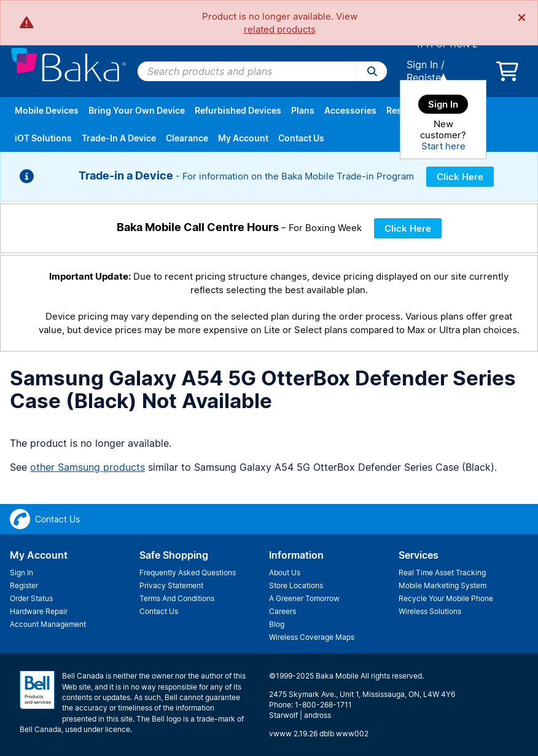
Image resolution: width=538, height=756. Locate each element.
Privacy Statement (171, 585)
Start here (443, 146)
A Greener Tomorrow (304, 598)
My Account (243, 138)
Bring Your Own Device (137, 110)
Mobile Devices (47, 110)
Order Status (31, 598)
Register (426, 77)
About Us (285, 573)
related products (280, 29)
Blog (277, 624)
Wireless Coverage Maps (312, 637)
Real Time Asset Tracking (442, 573)
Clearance (187, 138)
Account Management (48, 624)
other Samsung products (88, 467)
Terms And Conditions (177, 598)
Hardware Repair (39, 611)
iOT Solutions (43, 138)
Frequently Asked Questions (188, 573)
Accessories (350, 110)
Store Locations (296, 585)
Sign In (422, 65)
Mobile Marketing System (442, 585)
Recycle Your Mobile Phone (446, 598)
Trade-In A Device (119, 138)
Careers (283, 611)
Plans (303, 110)
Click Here (460, 177)
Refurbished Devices (238, 110)
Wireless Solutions (430, 611)
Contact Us (301, 138)
